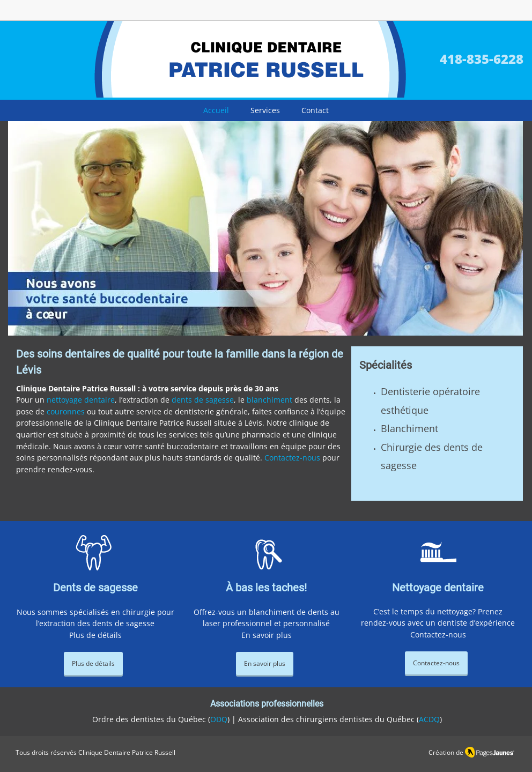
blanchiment (269, 400)
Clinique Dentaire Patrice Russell (127, 752)
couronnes (66, 411)
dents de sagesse (203, 400)
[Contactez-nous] (436, 663)
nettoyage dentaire (81, 400)
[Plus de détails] (93, 663)
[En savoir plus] (265, 663)
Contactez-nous (292, 458)
